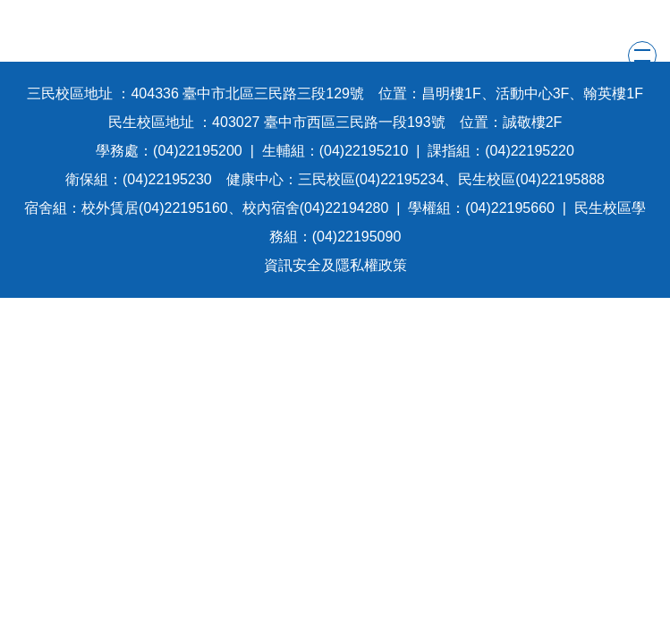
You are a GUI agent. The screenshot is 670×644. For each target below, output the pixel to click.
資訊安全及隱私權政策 (335, 265)
